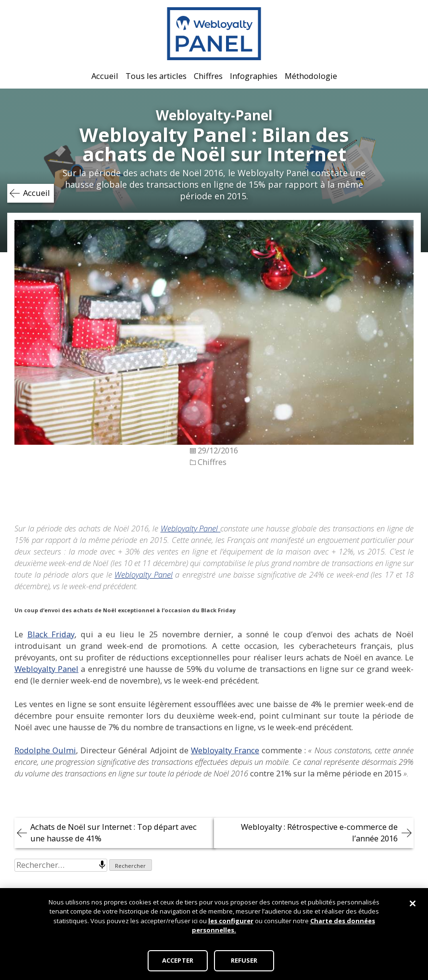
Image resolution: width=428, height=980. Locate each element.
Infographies (254, 76)
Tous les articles (156, 76)
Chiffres (208, 76)
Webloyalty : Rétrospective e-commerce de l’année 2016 (319, 832)
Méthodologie (311, 76)
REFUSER (244, 960)
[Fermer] (413, 903)
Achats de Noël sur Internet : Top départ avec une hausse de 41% (113, 832)
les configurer (231, 921)
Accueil (105, 76)
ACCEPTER (178, 960)
